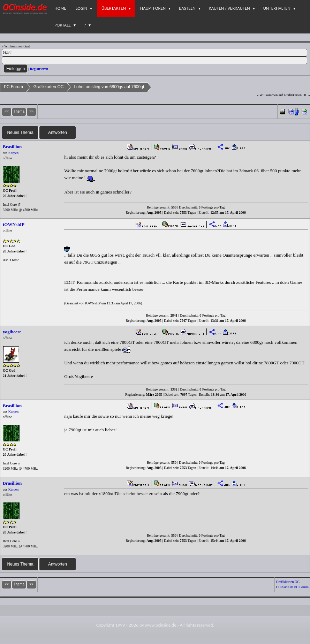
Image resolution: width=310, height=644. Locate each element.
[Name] (154, 53)
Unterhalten (277, 8)
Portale (63, 25)
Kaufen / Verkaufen (229, 8)
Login (82, 8)
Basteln (187, 8)
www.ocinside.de (160, 625)
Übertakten (114, 8)
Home (60, 8)
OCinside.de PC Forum (292, 587)
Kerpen (13, 153)
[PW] (154, 60)
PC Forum (13, 87)
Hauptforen (153, 8)
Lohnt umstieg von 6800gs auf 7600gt (109, 87)
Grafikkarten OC (49, 87)
